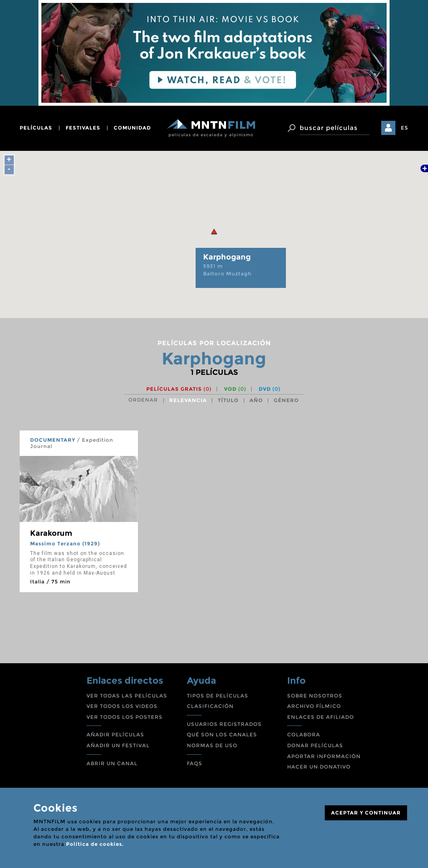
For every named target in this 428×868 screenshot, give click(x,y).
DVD (270, 389)
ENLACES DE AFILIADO (321, 717)
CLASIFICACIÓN (210, 706)
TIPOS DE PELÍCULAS (218, 696)
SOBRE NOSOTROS (315, 696)
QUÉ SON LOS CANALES (222, 734)
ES (405, 128)
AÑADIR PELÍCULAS (115, 734)
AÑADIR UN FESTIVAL (118, 745)
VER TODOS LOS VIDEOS (122, 706)
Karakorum (51, 533)
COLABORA (304, 734)
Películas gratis (179, 389)
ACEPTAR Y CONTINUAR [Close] (366, 813)
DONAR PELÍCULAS (315, 745)
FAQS (195, 763)
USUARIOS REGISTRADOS (224, 724)
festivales (83, 128)
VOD (235, 389)
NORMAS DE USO (212, 745)
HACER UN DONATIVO (319, 767)
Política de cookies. (95, 844)
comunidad (132, 128)
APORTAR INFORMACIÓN (324, 756)
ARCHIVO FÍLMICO (314, 706)
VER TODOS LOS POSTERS (125, 717)
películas (36, 128)
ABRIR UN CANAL (112, 763)
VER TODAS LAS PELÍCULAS (127, 696)
